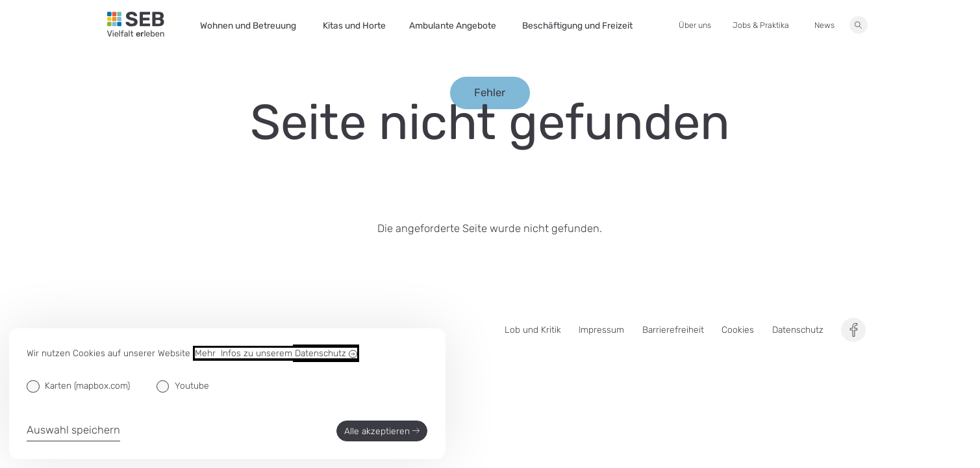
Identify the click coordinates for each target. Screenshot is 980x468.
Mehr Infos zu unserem (276, 353)
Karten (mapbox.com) (87, 385)
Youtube (192, 385)
